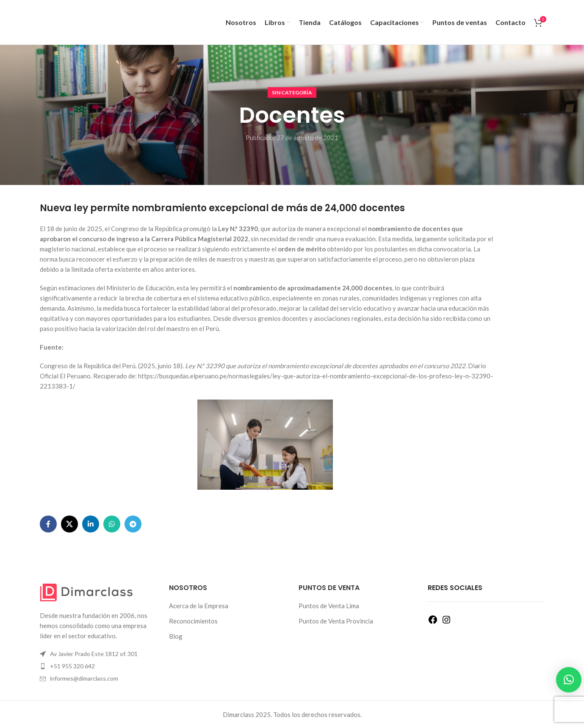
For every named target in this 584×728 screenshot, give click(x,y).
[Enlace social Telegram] (133, 524)
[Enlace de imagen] (86, 592)
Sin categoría (292, 92)
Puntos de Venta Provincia (336, 621)
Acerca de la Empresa (199, 606)
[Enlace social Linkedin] (91, 524)
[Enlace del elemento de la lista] (98, 666)
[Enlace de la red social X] (69, 524)
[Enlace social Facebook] (48, 524)
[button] (569, 680)
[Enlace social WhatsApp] (112, 524)
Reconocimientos (193, 621)
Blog (176, 636)
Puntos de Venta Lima (329, 606)
